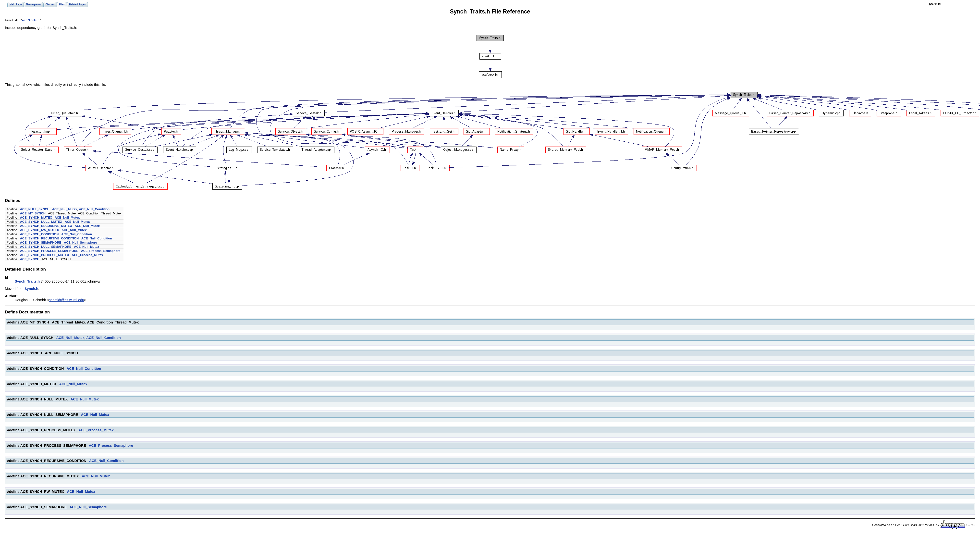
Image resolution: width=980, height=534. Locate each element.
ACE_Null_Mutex (64, 210)
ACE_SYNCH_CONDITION (39, 235)
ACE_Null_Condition (94, 210)
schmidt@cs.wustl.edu (67, 300)
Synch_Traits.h (27, 282)
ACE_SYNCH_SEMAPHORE (41, 243)
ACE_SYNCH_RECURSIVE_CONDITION (49, 239)
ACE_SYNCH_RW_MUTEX (40, 230)
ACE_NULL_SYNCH (35, 210)
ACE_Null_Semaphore (80, 243)
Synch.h (31, 289)
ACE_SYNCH (30, 260)
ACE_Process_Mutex (87, 255)
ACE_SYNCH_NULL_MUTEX (41, 222)
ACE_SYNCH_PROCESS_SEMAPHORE (49, 251)
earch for (935, 4)
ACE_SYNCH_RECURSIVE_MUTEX (46, 226)
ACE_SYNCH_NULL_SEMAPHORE (46, 247)
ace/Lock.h (31, 21)
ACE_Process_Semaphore (101, 251)
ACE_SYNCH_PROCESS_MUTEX (45, 255)
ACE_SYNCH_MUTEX (36, 218)
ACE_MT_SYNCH (33, 214)
